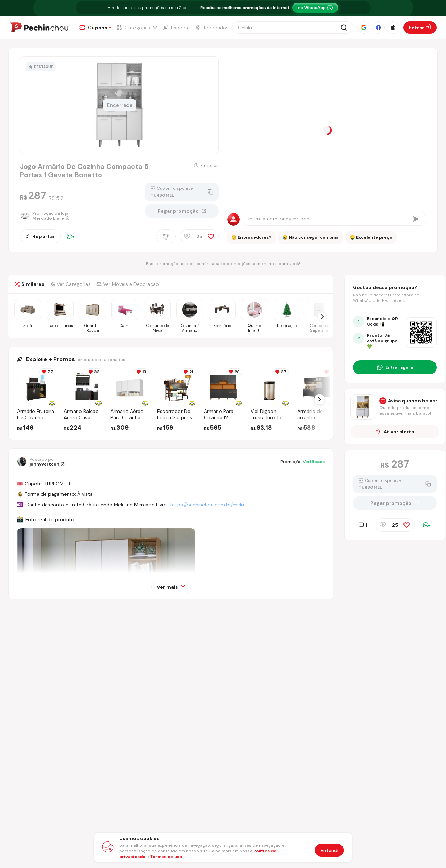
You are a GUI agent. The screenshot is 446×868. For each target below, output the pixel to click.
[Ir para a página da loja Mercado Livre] (45, 216)
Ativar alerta (395, 432)
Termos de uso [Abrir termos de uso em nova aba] (166, 857)
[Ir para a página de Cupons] (95, 28)
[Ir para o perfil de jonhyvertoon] (41, 462)
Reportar (40, 236)
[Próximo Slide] (320, 399)
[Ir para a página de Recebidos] (212, 28)
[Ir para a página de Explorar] (176, 28)
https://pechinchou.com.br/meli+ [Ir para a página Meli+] (207, 505)
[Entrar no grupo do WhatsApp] (395, 367)
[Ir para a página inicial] (39, 28)
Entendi (329, 850)
